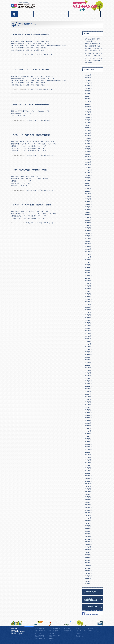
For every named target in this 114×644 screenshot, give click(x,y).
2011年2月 (88, 439)
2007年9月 (88, 547)
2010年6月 (88, 460)
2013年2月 (88, 376)
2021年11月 (88, 204)
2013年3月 (88, 373)
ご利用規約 (51, 640)
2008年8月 (88, 518)
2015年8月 (88, 323)
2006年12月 (88, 571)
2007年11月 (88, 542)
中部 (41, 223)
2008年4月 (88, 529)
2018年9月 (88, 254)
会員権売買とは (40, 14)
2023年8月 (88, 149)
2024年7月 (88, 125)
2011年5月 (88, 431)
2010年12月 (88, 444)
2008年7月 (88, 521)
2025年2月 (88, 109)
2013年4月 (88, 370)
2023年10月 (88, 146)
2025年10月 (88, 88)
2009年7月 (88, 489)
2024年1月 (88, 138)
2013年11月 (88, 352)
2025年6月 (88, 99)
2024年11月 (88, 117)
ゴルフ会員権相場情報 (26, 14)
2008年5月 (88, 526)
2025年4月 (88, 104)
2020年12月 (88, 233)
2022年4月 (88, 191)
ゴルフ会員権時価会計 (39, 635)
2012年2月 (88, 407)
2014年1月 (88, 347)
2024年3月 (88, 133)
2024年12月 (88, 115)
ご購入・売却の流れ (39, 632)
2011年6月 (88, 428)
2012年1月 (88, 410)
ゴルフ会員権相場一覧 (39, 629)
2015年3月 (88, 331)
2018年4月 (88, 265)
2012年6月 (88, 397)
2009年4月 (88, 497)
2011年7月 (88, 426)
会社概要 (85, 14)
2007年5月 (88, 558)
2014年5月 (88, 339)
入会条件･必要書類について (54, 635)
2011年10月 (88, 418)
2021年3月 (88, 225)
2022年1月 (88, 199)
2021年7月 (88, 215)
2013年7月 (88, 362)
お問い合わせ (95, 14)
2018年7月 (88, 260)
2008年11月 (88, 510)
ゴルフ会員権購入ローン (40, 638)
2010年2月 (88, 471)
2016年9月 (88, 304)
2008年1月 (88, 536)
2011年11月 (88, 415)
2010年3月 (88, 468)
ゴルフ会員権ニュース (32, 55)
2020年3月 (88, 244)
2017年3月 (88, 291)
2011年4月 (88, 434)
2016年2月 (88, 315)
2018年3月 (88, 268)
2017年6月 (88, 283)
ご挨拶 (50, 637)
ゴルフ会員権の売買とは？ (40, 630)
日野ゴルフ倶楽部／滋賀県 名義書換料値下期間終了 (30, 170)
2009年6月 (88, 492)
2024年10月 (88, 120)
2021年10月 (88, 207)
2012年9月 (88, 389)
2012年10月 (88, 386)
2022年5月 (88, 188)
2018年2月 (88, 270)
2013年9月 (88, 357)
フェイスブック (91, 629)
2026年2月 (88, 78)
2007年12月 (88, 539)
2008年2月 (88, 534)
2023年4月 (88, 159)
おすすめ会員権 (75, 14)
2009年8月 (88, 486)
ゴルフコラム (79, 629)
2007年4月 (88, 560)
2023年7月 (88, 151)
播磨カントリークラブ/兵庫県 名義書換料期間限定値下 (31, 34)
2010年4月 (88, 465)
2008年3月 (88, 531)
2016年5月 (88, 310)
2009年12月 (88, 476)
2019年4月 (88, 246)
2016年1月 (88, 318)
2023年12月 (88, 141)
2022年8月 (88, 181)
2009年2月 (88, 502)
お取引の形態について (53, 634)
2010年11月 (88, 447)
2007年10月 (88, 544)
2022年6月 (88, 186)
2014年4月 (88, 341)
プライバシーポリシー (80, 637)
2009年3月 (88, 499)
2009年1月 (88, 505)
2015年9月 (88, 320)
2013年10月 (88, 355)
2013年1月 (88, 378)
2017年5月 (88, 286)
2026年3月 (88, 75)
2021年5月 (88, 220)
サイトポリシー (79, 635)
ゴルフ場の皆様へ (67, 629)
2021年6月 (88, 217)
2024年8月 (88, 123)
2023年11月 (88, 144)
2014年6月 (88, 336)
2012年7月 (88, 394)
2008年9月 (88, 515)
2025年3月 (88, 107)
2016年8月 (88, 307)
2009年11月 (88, 478)
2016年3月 (88, 312)
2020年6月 (88, 241)
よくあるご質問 (62, 14)
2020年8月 (88, 238)
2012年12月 (88, 381)
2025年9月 (88, 91)
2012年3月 (88, 405)
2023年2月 (88, 165)
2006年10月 (88, 576)
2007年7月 (88, 552)
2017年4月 (88, 289)
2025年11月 (88, 86)
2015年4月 (88, 328)
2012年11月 (88, 384)
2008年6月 (88, 523)
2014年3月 (88, 344)
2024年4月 (88, 130)
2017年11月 (88, 275)
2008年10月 (88, 513)
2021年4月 (88, 223)
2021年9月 (88, 210)
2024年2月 (88, 136)
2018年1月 (88, 273)
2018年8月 (88, 257)
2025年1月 (88, 112)
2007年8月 (88, 550)
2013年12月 (88, 349)
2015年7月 (88, 325)
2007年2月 (88, 565)
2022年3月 (88, 194)
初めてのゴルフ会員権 (53, 630)
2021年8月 (88, 212)
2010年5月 (88, 463)
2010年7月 (88, 457)
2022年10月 (88, 175)
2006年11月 (88, 573)
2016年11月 (88, 299)
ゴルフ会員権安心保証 (53, 632)
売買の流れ (51, 14)
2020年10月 (88, 236)
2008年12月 (88, 507)
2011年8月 (88, 423)
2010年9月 (88, 452)
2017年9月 (88, 278)
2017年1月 (88, 297)
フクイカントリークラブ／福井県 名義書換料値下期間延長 (32, 205)
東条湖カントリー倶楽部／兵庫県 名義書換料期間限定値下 (32, 135)
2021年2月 (88, 228)
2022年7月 (88, 183)
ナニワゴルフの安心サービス (55, 629)
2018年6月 (88, 262)
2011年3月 (88, 436)
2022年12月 (88, 170)
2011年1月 (88, 442)
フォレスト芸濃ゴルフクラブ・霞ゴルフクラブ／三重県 (32, 69)
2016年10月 (88, 302)
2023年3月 (88, 162)
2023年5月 (88, 157)
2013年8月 (88, 360)
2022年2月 (88, 196)
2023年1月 (88, 167)
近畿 (41, 55)
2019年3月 (88, 249)
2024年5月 (88, 128)
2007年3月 (88, 563)
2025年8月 (88, 94)
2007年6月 (88, 555)
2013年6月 (88, 365)
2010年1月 (88, 473)
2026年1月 (88, 80)
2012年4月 (88, 402)
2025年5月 (88, 101)
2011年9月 (88, 420)
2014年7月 (88, 333)
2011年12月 (88, 412)
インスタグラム (91, 630)
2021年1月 (88, 231)
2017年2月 (88, 294)
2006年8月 (88, 581)
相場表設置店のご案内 (68, 632)
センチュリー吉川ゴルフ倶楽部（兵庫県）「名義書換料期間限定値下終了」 (93, 60)
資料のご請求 (52, 638)
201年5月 (88, 584)
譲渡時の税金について (39, 637)
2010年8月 (88, 455)
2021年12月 (88, 202)
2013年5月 (88, 368)
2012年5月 (88, 399)
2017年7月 (88, 281)
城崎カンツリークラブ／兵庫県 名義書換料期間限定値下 (32, 104)
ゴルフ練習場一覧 (67, 630)
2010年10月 (88, 449)
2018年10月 (88, 252)
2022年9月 (88, 178)
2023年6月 (88, 154)
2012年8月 (88, 391)
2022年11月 (88, 173)
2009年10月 (88, 481)
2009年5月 (88, 494)
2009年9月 (88, 484)
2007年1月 (88, 568)
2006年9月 (88, 579)
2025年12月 (88, 83)
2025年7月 (88, 96)
